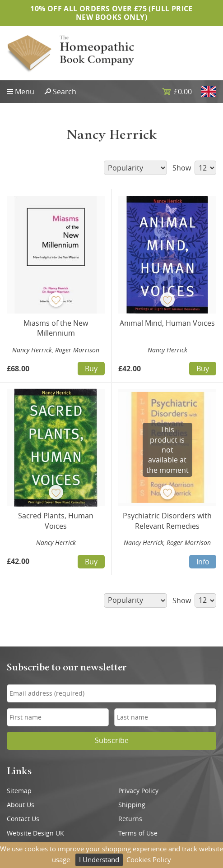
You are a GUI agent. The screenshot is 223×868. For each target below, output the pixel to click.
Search (65, 92)
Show (194, 168)
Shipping (132, 805)
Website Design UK (35, 833)
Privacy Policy (138, 791)
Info (203, 562)
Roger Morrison (77, 350)
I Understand (99, 859)
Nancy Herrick (32, 350)
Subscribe (112, 741)
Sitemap (19, 791)
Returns (130, 819)
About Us (21, 805)
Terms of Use (138, 833)
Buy (91, 369)
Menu (25, 92)
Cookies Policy (149, 859)
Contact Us (23, 819)
